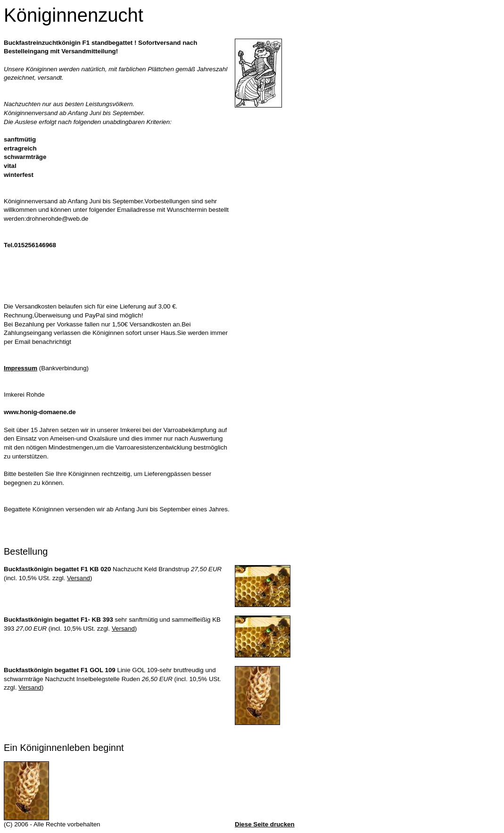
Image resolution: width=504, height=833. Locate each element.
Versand (78, 578)
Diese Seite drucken (265, 824)
